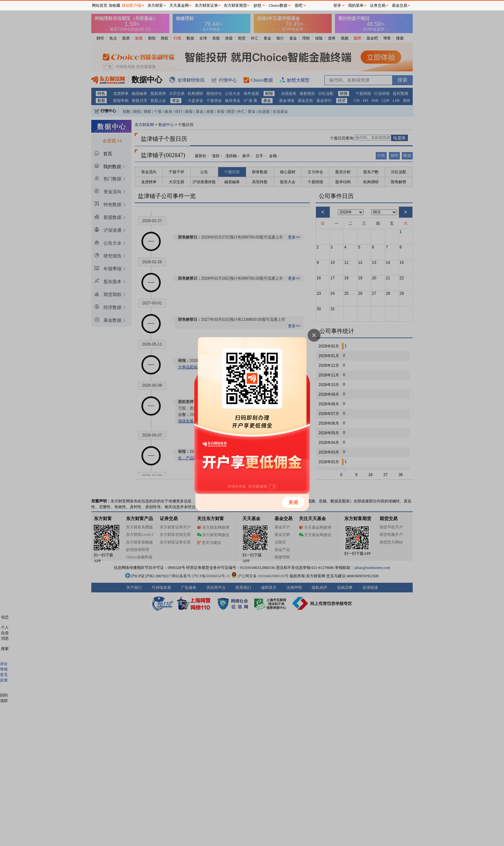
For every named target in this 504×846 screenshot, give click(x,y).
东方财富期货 (235, 5)
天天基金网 (179, 5)
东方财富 (155, 5)
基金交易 (400, 5)
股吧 (299, 5)
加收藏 (114, 5)
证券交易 (378, 5)
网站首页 (100, 5)
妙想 (257, 5)
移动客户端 (131, 5)
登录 (337, 5)
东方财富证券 (206, 5)
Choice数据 (278, 5)
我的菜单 (356, 5)
